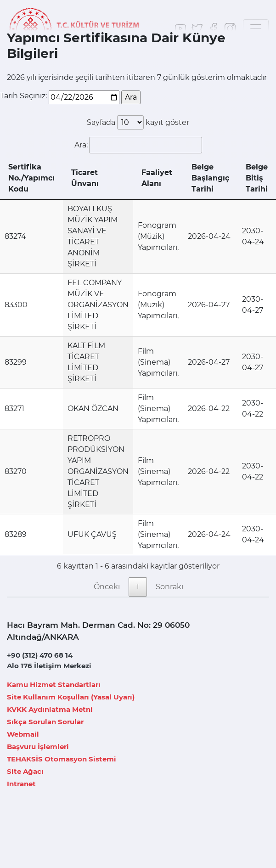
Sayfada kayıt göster (138, 122)
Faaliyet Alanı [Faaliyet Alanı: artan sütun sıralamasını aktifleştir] (157, 178)
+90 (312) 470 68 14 (40, 655)
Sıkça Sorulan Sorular (45, 722)
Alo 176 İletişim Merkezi (49, 666)
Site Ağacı (25, 771)
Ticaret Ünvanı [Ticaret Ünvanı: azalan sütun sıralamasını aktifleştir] (85, 178)
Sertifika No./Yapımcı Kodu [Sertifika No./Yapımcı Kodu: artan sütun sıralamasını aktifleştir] (31, 178)
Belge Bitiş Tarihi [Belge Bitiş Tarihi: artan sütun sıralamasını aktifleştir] (257, 178)
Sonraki (169, 587)
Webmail (23, 734)
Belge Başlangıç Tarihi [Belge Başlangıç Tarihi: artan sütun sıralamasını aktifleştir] (210, 178)
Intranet (21, 784)
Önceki (107, 587)
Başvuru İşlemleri (38, 747)
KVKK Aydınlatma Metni (50, 709)
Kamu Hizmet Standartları (54, 685)
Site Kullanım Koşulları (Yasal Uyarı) (71, 697)
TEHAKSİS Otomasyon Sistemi (62, 759)
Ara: (138, 145)
